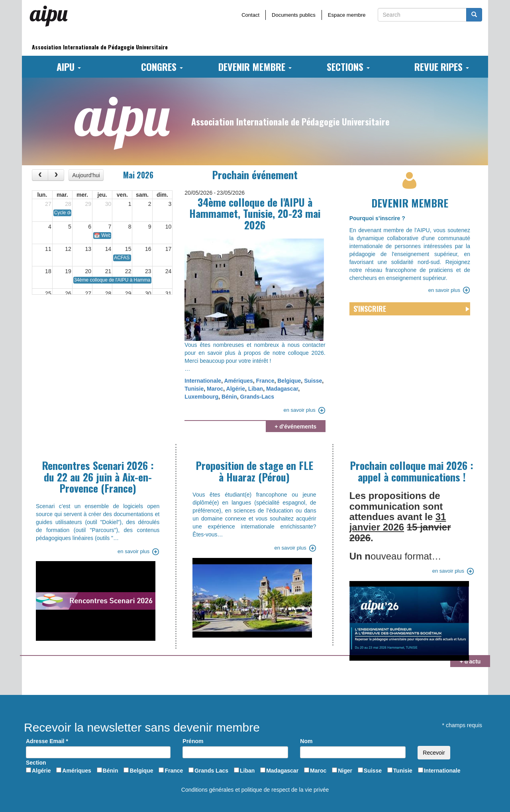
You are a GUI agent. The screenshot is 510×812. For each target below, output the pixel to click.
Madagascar (282, 389)
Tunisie (194, 389)
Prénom (193, 741)
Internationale (203, 381)
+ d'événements (295, 427)
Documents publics (294, 15)
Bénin (229, 397)
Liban (256, 389)
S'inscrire (370, 309)
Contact (250, 15)
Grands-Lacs (257, 397)
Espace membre (347, 15)
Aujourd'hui (86, 175)
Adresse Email (47, 741)
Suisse (313, 381)
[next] (56, 175)
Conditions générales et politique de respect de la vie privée (255, 790)
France (265, 381)
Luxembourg (201, 397)
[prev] (40, 175)
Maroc (215, 389)
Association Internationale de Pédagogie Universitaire (100, 47)
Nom (306, 741)
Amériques (238, 381)
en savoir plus (299, 410)
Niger (345, 771)
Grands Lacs (211, 771)
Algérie (236, 389)
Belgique (289, 381)
